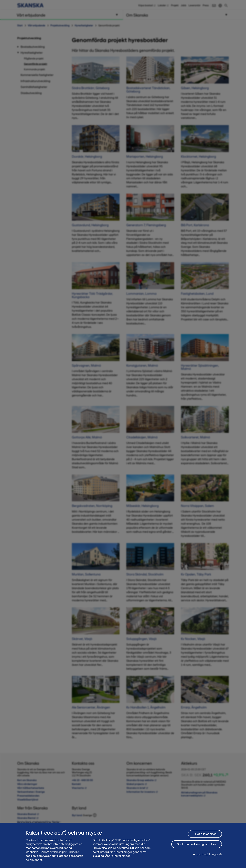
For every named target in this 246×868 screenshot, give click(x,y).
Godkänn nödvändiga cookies (197, 846)
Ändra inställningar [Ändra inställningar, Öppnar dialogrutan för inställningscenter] (206, 856)
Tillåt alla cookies (205, 836)
